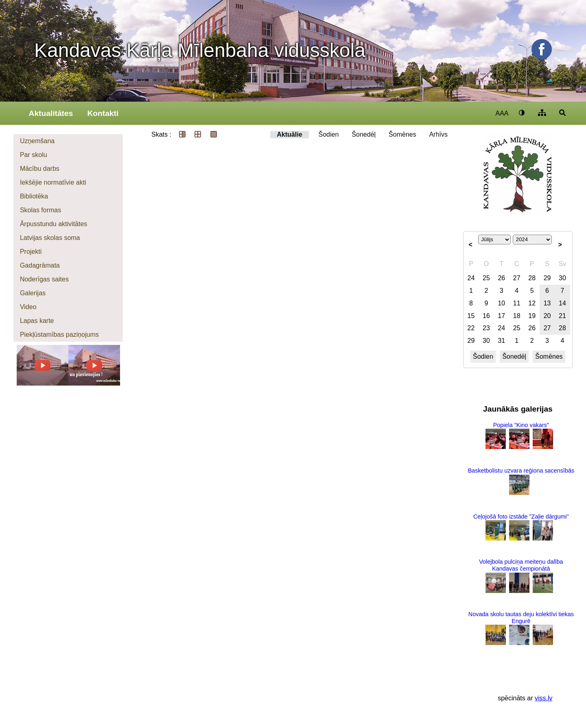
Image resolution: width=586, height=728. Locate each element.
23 (486, 328)
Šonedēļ (364, 134)
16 (486, 316)
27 (517, 278)
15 (471, 316)
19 (532, 316)
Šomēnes (402, 134)
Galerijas (33, 293)
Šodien (329, 134)
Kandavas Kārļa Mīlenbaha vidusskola (200, 50)
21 (562, 316)
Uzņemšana (37, 141)
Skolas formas (40, 210)
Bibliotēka (34, 196)
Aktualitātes (51, 113)
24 (471, 278)
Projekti (31, 252)
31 (501, 341)
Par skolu (34, 155)
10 (501, 303)
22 (471, 328)
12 (532, 303)
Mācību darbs (40, 169)
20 (547, 316)
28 (532, 278)
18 (517, 316)
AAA (502, 113)
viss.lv (544, 698)
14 (562, 303)
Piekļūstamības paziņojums (59, 335)
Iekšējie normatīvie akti (53, 182)
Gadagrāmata (40, 265)
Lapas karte (37, 321)
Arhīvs (438, 134)
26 (501, 278)
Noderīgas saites (44, 279)
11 (517, 303)
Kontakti (103, 113)
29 (547, 278)
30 (562, 278)
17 (501, 316)
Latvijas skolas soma (50, 238)
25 (486, 278)
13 (547, 303)
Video (28, 307)
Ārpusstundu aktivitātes (54, 224)
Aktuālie (289, 134)
